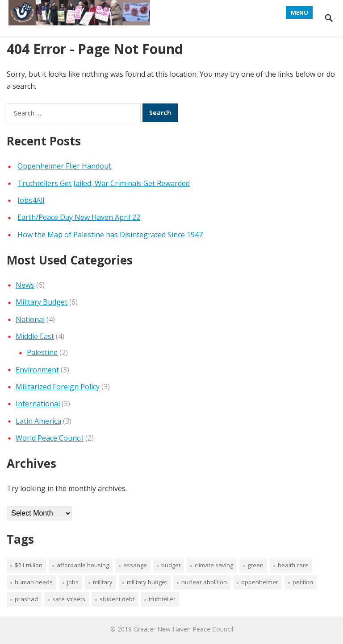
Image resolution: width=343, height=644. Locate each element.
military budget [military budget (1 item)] (147, 582)
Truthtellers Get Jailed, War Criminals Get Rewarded (104, 183)
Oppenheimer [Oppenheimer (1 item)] (260, 582)
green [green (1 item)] (255, 565)
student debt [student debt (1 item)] (117, 599)
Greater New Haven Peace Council (183, 629)
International (38, 404)
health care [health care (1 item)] (293, 565)
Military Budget (42, 302)
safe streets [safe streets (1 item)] (69, 599)
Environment (37, 370)
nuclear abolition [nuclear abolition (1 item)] (204, 582)
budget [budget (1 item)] (171, 565)
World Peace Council (50, 438)
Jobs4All (31, 200)
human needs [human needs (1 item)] (34, 582)
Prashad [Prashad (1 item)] (26, 599)
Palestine (42, 352)
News (25, 285)
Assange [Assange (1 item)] (135, 565)
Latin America (38, 421)
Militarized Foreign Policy (58, 387)
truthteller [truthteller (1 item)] (162, 599)
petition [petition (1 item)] (303, 582)
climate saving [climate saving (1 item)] (214, 565)
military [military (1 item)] (103, 582)
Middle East (35, 336)
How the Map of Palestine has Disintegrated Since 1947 (110, 235)
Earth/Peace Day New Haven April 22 (79, 217)
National (30, 319)
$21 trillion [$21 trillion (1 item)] (29, 565)
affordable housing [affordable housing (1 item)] (83, 565)
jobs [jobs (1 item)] (73, 582)
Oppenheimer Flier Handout (64, 166)
